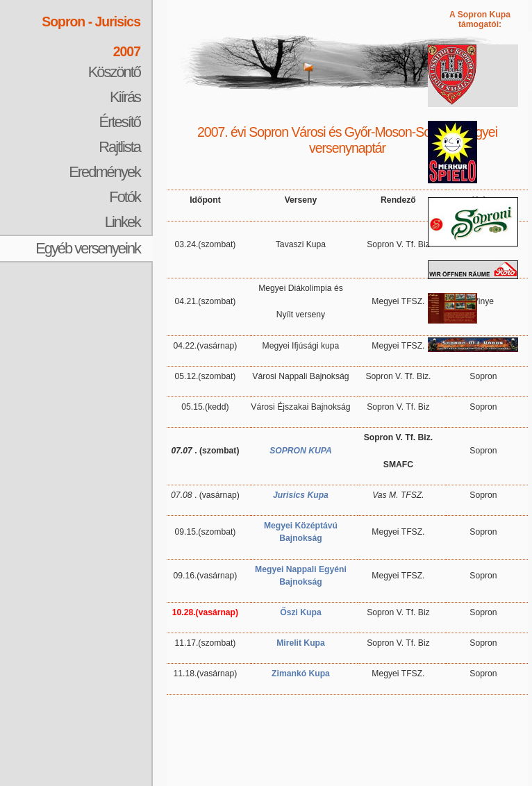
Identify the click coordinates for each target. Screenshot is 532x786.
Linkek (123, 222)
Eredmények (105, 172)
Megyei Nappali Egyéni (301, 569)
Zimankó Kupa (301, 674)
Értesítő (120, 122)
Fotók (125, 197)
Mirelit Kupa (301, 643)
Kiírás (125, 97)
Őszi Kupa (300, 612)
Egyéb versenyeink (88, 248)
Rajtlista (119, 147)
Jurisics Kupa (301, 495)
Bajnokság (300, 582)
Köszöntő (114, 72)
